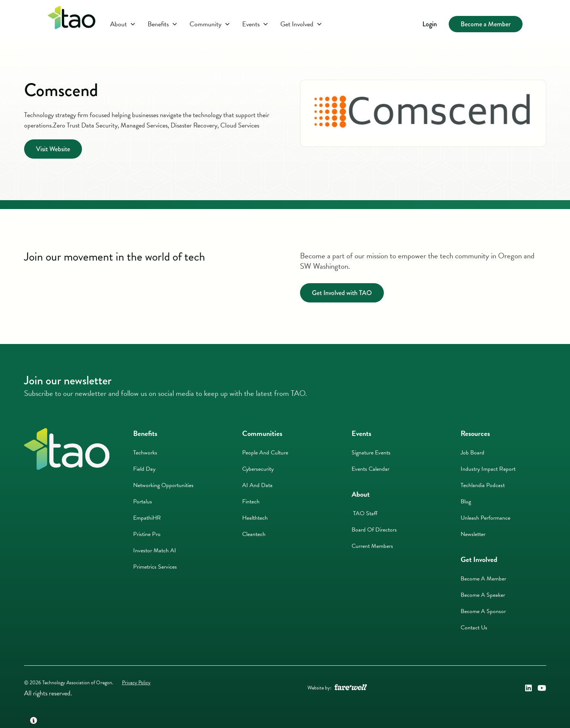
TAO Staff (365, 513)
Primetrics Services (155, 567)
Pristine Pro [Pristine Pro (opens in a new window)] (147, 534)
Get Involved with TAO (342, 293)
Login (430, 24)
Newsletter (473, 534)
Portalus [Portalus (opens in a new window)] (143, 502)
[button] (123, 24)
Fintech (251, 502)
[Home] (67, 449)
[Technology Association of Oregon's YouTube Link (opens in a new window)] (542, 688)
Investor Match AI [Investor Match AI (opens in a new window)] (155, 550)
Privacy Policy (136, 683)
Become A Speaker (483, 595)
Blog (466, 502)
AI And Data (257, 485)
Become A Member (483, 579)
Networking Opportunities (163, 485)
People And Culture (265, 453)
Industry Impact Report (488, 469)
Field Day (144, 469)
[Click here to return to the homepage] (72, 19)
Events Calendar (370, 469)
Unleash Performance (485, 518)
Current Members (372, 546)
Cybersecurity (258, 469)
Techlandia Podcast (483, 485)
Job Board (472, 453)
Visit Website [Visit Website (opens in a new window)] (53, 149)
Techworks (145, 453)
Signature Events (371, 453)
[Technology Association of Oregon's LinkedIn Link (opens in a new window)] (528, 688)
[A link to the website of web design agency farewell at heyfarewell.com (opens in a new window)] (351, 688)
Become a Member (486, 24)
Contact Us (474, 628)
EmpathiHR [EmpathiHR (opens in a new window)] (147, 518)
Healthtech (255, 518)
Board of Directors (374, 530)
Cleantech (254, 534)
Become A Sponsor (483, 611)
